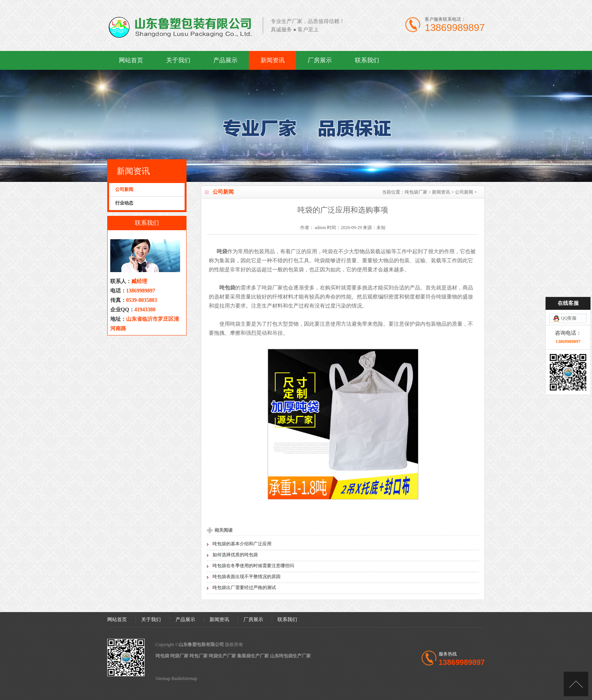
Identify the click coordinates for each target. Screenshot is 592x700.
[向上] (576, 684)
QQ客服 (569, 283)
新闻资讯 (273, 60)
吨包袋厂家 (416, 192)
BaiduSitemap (184, 678)
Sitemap (163, 678)
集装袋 (227, 261)
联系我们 (367, 60)
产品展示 (225, 60)
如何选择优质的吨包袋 (235, 555)
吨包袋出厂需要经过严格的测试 (244, 588)
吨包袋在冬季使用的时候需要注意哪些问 (253, 566)
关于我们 (178, 60)
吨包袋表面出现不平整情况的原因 (247, 577)
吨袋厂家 (272, 288)
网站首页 (131, 60)
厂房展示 (320, 60)
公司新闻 (464, 192)
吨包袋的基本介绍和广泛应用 (242, 544)
